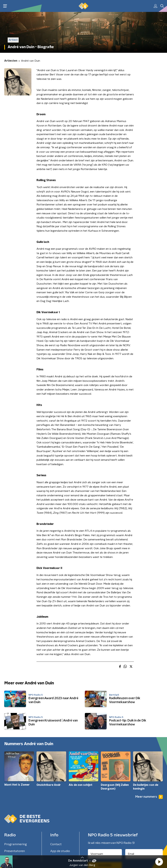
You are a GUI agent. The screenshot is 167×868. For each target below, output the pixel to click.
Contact (56, 844)
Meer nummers (149, 797)
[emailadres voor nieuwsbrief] (144, 854)
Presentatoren (15, 851)
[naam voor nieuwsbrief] (105, 854)
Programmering (16, 844)
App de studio (60, 851)
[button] (159, 862)
